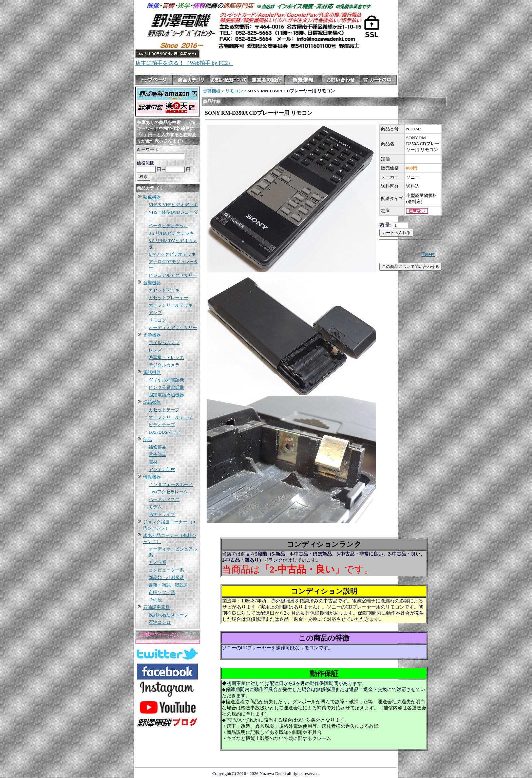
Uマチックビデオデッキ (172, 254)
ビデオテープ (162, 425)
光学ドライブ (162, 514)
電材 (153, 462)
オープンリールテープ (171, 417)
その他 (155, 600)
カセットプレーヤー (168, 298)
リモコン (157, 320)
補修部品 (157, 447)
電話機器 (152, 372)
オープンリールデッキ (171, 305)
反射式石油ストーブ (168, 615)
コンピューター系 (166, 570)
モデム (155, 507)
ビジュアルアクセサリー (173, 275)
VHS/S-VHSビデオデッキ (173, 205)
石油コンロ (160, 622)
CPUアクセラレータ (168, 492)
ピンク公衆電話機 (166, 387)
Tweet (428, 254)
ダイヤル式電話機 (166, 380)
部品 (148, 440)
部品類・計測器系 (166, 577)
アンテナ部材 (162, 469)
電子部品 (157, 455)
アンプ (155, 313)
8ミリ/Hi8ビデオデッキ (171, 233)
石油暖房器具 (156, 607)
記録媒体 (152, 402)
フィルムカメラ (164, 342)
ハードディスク (164, 499)
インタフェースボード (171, 484)
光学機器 (152, 335)
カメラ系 (157, 563)
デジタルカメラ (164, 365)
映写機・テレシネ (166, 357)
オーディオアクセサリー (173, 328)
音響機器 (152, 283)
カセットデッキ (164, 290)
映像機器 (152, 197)
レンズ (155, 350)
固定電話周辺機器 (166, 395)
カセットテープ (164, 410)
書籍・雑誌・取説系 (168, 585)
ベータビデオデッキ (168, 226)
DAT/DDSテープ (165, 432)
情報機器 (152, 477)
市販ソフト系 (162, 592)
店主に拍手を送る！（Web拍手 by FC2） (184, 63)
